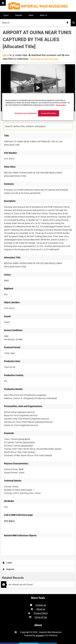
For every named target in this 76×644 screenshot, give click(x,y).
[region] (38, 107)
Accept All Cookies (48, 113)
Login (7, 562)
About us (41, 609)
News (31, 15)
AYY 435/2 (9, 521)
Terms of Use (41, 617)
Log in (6, 15)
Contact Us (41, 605)
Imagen (40, 635)
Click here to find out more (44, 59)
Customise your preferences (26, 113)
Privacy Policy (41, 613)
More (42, 15)
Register (19, 15)
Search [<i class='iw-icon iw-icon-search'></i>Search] (73, 23)
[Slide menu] (3, 3)
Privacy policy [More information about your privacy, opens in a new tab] (61, 105)
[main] (38, 310)
